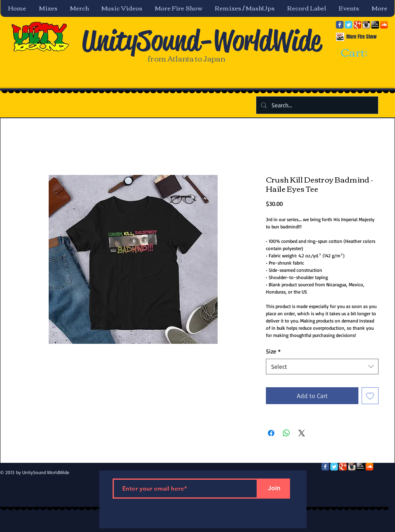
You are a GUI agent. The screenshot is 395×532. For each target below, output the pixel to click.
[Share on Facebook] (271, 433)
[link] (361, 53)
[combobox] (322, 367)
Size (273, 351)
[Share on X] (302, 433)
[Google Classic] (357, 25)
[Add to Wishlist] (370, 396)
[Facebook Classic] (340, 25)
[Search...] (316, 105)
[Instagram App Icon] (366, 25)
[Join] (274, 489)
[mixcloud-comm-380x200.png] (375, 25)
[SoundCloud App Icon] (384, 25)
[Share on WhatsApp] (286, 433)
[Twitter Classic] (349, 25)
